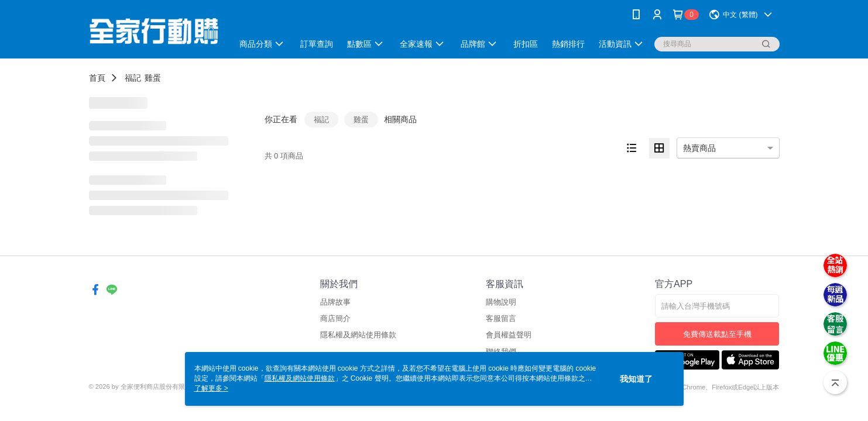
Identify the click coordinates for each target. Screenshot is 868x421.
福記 (133, 78)
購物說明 (501, 302)
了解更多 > (211, 388)
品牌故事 (335, 302)
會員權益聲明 (509, 335)
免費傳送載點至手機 (717, 334)
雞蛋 (153, 78)
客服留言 (501, 318)
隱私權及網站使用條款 (358, 335)
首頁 (97, 78)
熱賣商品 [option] (699, 148)
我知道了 (636, 379)
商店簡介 (335, 318)
